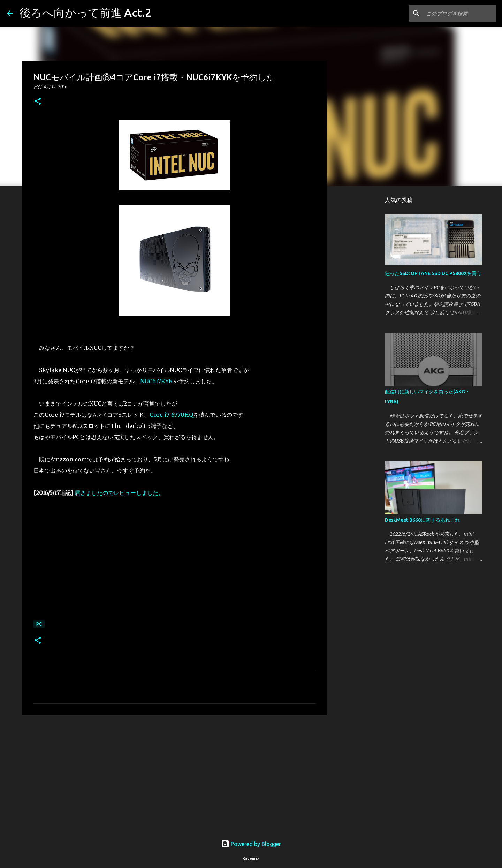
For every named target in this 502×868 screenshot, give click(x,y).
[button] (38, 102)
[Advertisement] (175, 774)
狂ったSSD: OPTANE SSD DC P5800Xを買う (433, 273)
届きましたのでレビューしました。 (119, 493)
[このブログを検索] (460, 13)
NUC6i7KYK (157, 381)
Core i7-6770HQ (171, 415)
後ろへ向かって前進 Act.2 (85, 13)
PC (39, 624)
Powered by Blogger (251, 844)
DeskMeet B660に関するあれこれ (422, 520)
